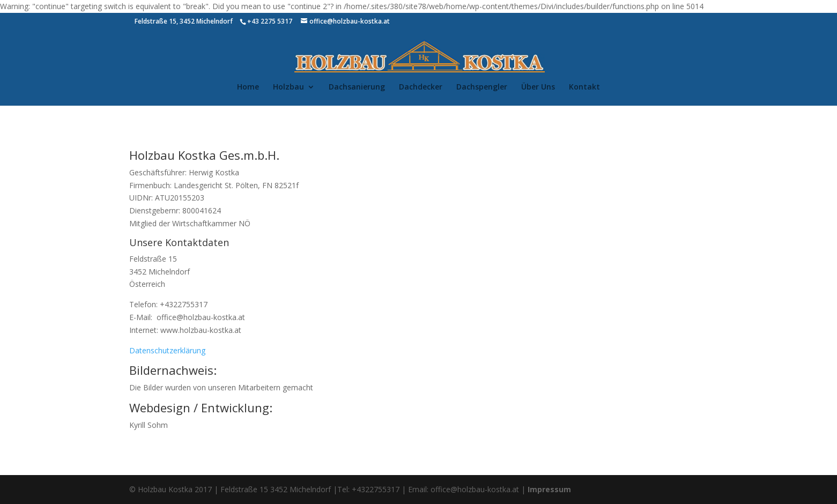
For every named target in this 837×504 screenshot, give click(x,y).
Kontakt (584, 87)
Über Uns (538, 87)
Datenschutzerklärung (167, 350)
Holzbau (288, 87)
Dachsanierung (357, 87)
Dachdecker (421, 87)
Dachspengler (482, 87)
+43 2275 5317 (270, 21)
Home (248, 87)
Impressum (549, 489)
